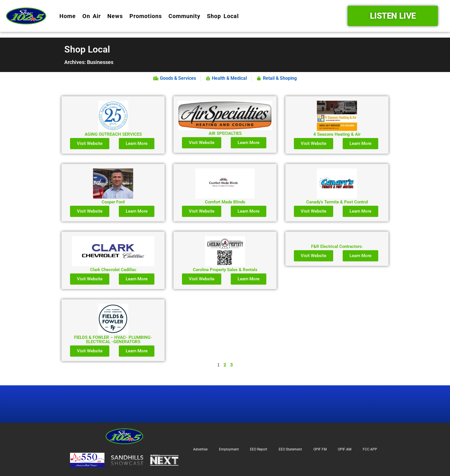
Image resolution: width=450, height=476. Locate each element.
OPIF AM (345, 449)
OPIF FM (320, 449)
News (115, 16)
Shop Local (223, 16)
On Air (92, 16)
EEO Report (259, 449)
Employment (229, 449)
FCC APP (370, 449)
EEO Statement (290, 449)
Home (68, 16)
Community (184, 16)
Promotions (146, 16)
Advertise (200, 449)
